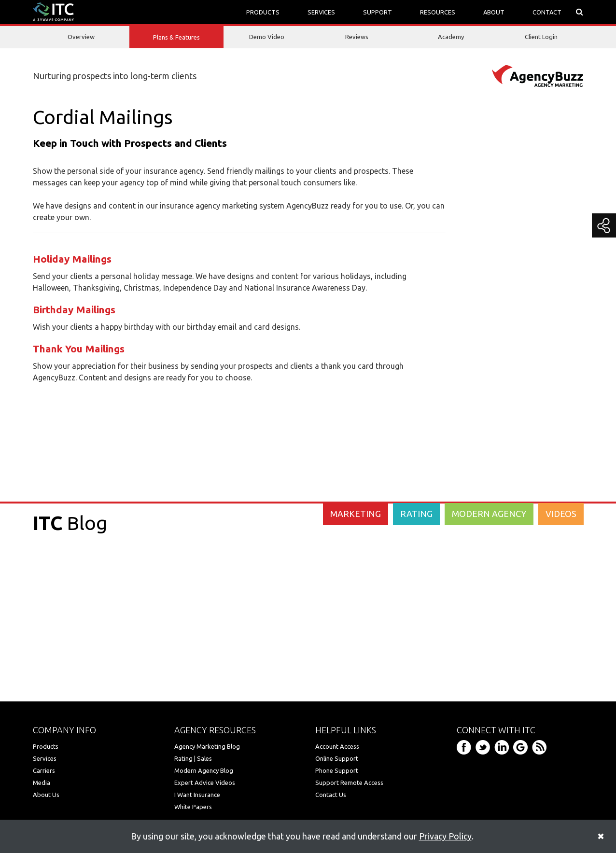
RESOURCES (438, 12)
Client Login (541, 37)
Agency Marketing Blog (207, 746)
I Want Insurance (197, 795)
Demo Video (267, 37)
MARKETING (356, 514)
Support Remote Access (349, 783)
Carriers (44, 770)
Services (45, 758)
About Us (46, 795)
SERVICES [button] (321, 12)
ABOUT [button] (494, 12)
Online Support (337, 758)
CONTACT (547, 12)
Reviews (357, 37)
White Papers (193, 807)
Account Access (337, 746)
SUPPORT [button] (378, 12)
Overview (81, 37)
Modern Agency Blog (204, 770)
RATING (416, 514)
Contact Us (331, 795)
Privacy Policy (445, 836)
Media (42, 783)
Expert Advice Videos (205, 783)
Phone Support (337, 770)
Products (46, 746)
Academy (451, 37)
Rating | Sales (193, 758)
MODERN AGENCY (489, 514)
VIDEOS (561, 514)
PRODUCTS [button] (263, 12)
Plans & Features (176, 38)
